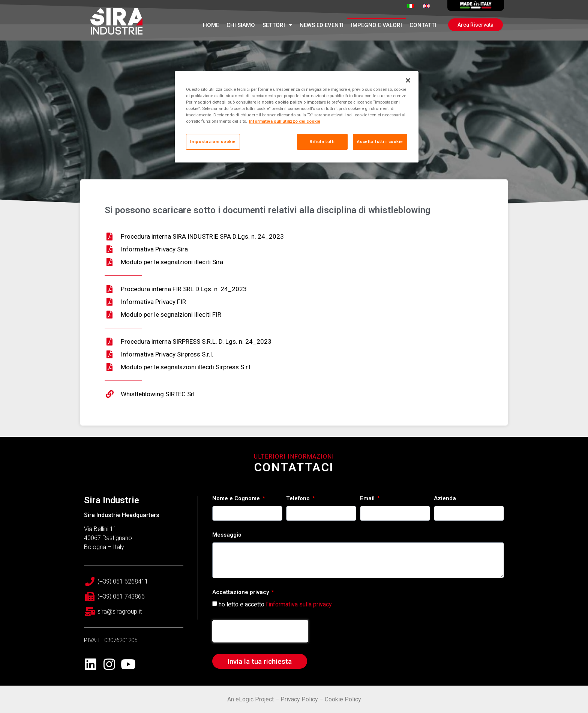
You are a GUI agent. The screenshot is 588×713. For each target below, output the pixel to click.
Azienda (445, 499)
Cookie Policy (343, 699)
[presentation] (260, 631)
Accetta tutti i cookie (380, 141)
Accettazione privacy (241, 593)
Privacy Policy (299, 699)
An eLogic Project (250, 699)
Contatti (423, 25)
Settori (277, 25)
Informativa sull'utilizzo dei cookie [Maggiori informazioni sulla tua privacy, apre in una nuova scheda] (285, 121)
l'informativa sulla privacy (299, 604)
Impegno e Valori (376, 25)
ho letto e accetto (275, 604)
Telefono (299, 499)
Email (368, 499)
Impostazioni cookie (213, 141)
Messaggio (227, 535)
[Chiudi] (408, 80)
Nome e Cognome (237, 499)
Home (211, 25)
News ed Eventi (322, 25)
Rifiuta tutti (322, 141)
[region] (297, 117)
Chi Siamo (241, 25)
